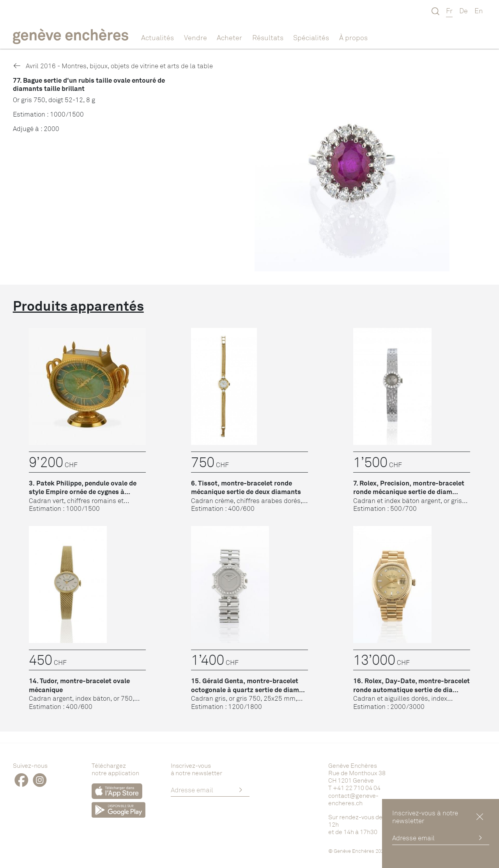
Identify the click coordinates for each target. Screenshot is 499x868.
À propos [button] (353, 37)
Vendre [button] (196, 37)
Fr (449, 11)
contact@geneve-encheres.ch (353, 799)
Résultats (268, 37)
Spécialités (311, 37)
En (479, 11)
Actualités (157, 37)
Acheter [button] (229, 37)
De (464, 11)
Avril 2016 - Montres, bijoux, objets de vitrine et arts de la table (113, 66)
